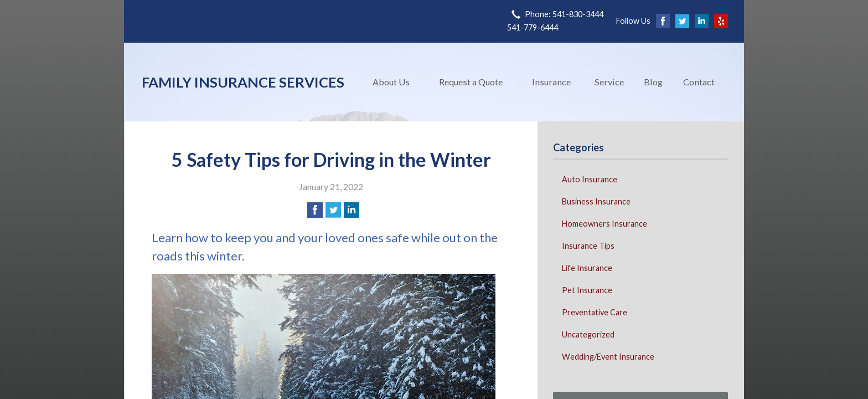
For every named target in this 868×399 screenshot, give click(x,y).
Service (609, 82)
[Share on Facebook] (315, 210)
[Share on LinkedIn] (352, 210)
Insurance (551, 82)
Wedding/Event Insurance (608, 357)
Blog (653, 82)
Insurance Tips (588, 246)
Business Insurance (596, 201)
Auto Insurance (590, 179)
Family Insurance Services (243, 82)
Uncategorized (588, 334)
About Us (391, 82)
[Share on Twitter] (333, 210)
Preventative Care (595, 312)
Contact (699, 82)
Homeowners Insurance (604, 224)
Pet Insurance (587, 290)
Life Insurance (587, 268)
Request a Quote (471, 82)
